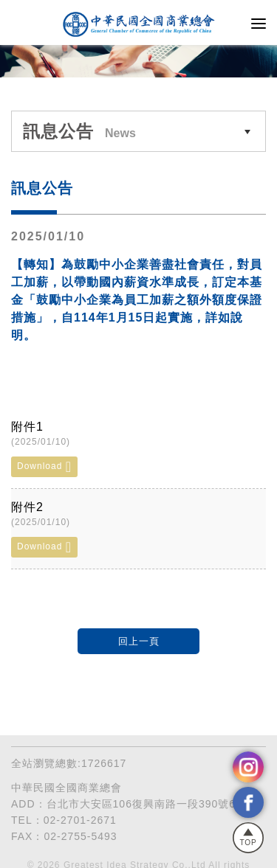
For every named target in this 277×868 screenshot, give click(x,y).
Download (44, 467)
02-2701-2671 (80, 820)
